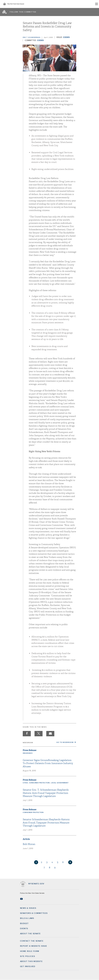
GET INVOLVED (28, 967)
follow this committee (23, 12)
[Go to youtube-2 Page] (22, 899)
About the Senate (30, 934)
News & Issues (28, 908)
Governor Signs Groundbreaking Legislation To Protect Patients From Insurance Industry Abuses (48, 763)
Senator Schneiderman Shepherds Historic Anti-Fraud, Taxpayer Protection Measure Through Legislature (46, 823)
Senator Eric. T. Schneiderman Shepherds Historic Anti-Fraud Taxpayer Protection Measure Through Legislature (46, 793)
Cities (25, 783)
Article (26, 839)
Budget (24, 924)
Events (24, 929)
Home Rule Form (30, 951)
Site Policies (27, 956)
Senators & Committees (34, 913)
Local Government (60, 783)
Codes (66, 37)
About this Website (31, 961)
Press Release (30, 750)
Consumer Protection (39, 783)
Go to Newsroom (65, 742)
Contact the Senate (32, 941)
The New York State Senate (16, 4)
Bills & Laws (27, 918)
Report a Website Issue (34, 946)
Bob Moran (29, 844)
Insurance (28, 753)
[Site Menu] (96, 4)
